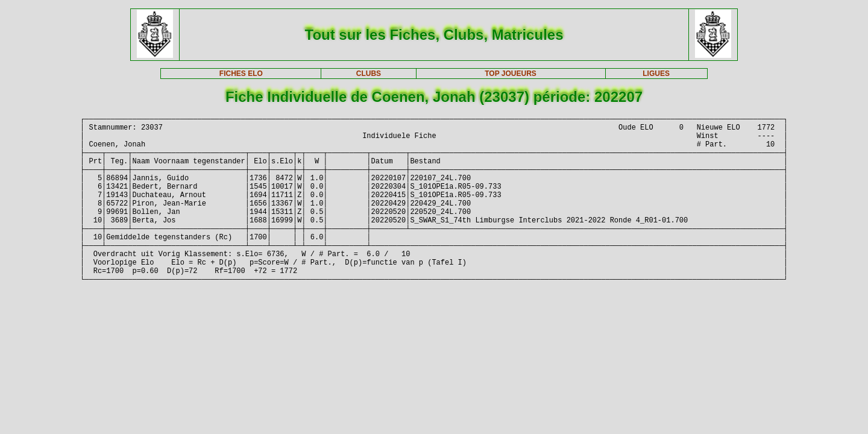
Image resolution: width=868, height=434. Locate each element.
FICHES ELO (241, 74)
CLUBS (369, 74)
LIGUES (656, 74)
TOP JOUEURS (511, 74)
